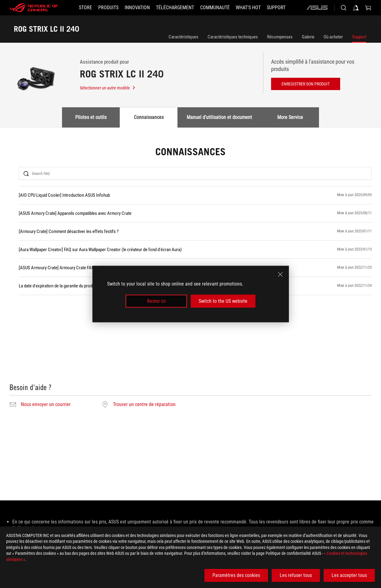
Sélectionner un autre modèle (108, 88)
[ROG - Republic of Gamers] (34, 8)
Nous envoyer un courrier (46, 404)
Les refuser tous (296, 575)
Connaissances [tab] (149, 117)
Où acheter (333, 37)
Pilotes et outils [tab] (91, 117)
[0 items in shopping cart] (368, 8)
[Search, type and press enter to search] (344, 8)
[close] (280, 274)
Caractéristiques (183, 37)
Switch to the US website (223, 301)
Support (359, 37)
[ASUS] (317, 8)
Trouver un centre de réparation (144, 404)
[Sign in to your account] (356, 8)
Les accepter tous (349, 575)
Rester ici (156, 301)
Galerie (308, 37)
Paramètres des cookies (236, 575)
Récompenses (280, 37)
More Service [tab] (290, 117)
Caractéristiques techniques (233, 37)
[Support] (276, 8)
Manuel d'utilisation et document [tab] (219, 117)
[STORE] (86, 8)
